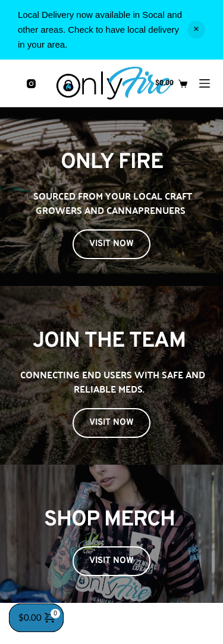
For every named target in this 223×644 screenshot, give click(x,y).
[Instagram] (31, 84)
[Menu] (205, 83)
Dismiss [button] (196, 30)
